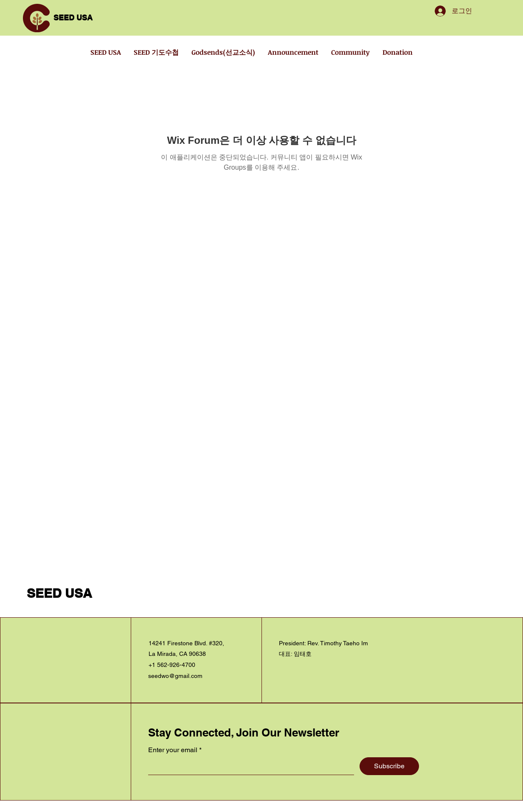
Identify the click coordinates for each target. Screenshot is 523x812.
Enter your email (173, 750)
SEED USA (73, 18)
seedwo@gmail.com (175, 676)
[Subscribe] (389, 766)
